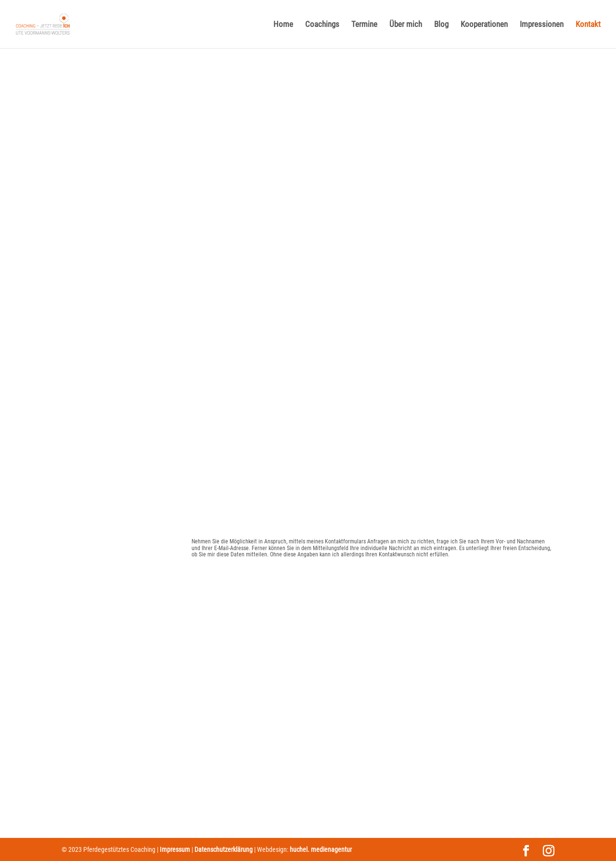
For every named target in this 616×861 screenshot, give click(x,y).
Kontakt (588, 25)
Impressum (175, 849)
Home (283, 25)
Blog (441, 25)
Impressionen (542, 25)
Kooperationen (484, 25)
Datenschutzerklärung (224, 849)
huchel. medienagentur (321, 849)
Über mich (406, 25)
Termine (364, 25)
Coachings (322, 25)
